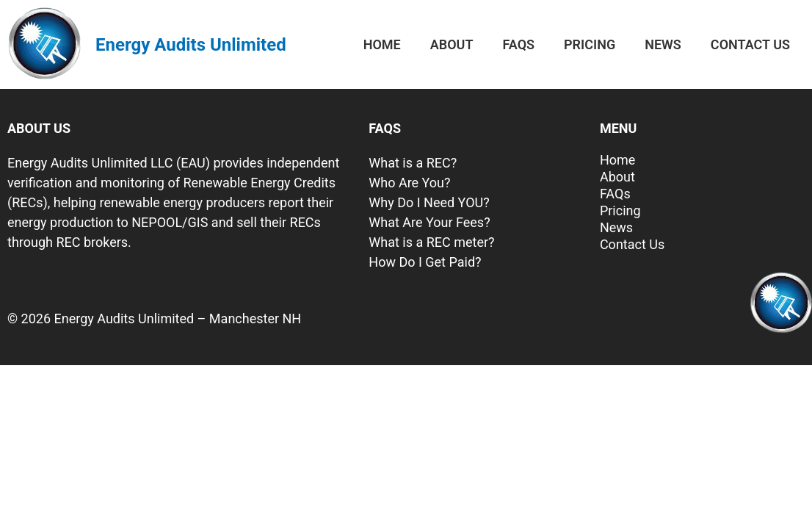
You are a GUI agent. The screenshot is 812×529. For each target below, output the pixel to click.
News (663, 44)
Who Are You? (409, 183)
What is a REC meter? (431, 242)
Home (382, 44)
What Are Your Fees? (429, 222)
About (452, 44)
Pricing (590, 44)
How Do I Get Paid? (425, 262)
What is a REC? (413, 163)
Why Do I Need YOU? (429, 202)
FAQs (518, 44)
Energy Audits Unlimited (191, 45)
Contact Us (750, 44)
